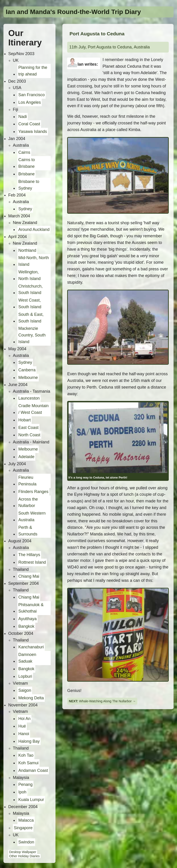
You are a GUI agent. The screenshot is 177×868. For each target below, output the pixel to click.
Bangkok (26, 626)
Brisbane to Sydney (29, 185)
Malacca (26, 820)
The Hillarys (29, 555)
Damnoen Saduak (27, 658)
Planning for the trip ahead (33, 71)
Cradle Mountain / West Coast (33, 409)
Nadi (23, 117)
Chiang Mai (29, 576)
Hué (22, 726)
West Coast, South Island (30, 304)
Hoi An (24, 719)
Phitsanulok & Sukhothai (31, 608)
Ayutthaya (28, 619)
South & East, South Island (31, 318)
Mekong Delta (31, 698)
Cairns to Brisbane (27, 163)
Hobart (25, 420)
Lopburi (25, 676)
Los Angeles (30, 102)
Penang (25, 784)
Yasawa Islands (33, 132)
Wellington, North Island (29, 275)
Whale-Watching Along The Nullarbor (105, 701)
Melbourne (28, 378)
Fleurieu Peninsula (27, 481)
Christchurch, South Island (30, 290)
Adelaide (26, 457)
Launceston (29, 398)
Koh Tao (26, 755)
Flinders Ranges (33, 492)
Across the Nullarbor (28, 503)
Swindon (26, 842)
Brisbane (26, 174)
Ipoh (22, 792)
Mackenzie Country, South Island (32, 335)
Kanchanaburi (31, 647)
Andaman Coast (33, 770)
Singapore (23, 828)
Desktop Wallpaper (23, 852)
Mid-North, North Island (34, 261)
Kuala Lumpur (31, 800)
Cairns (24, 152)
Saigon (25, 690)
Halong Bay (29, 741)
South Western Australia (32, 517)
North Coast (29, 435)
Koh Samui (28, 763)
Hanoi (24, 734)
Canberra (27, 370)
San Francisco (32, 95)
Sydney (25, 209)
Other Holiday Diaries (24, 856)
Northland (27, 250)
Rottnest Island (32, 562)
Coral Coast (29, 124)
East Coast (28, 428)
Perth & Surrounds (28, 531)
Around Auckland (34, 230)
